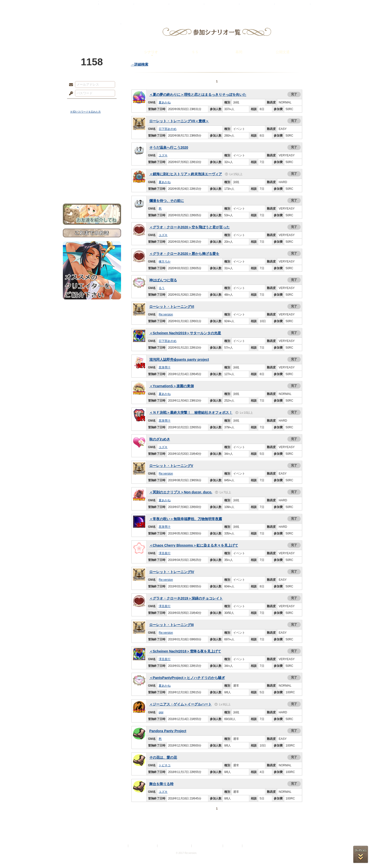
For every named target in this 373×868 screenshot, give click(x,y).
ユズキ (163, 155)
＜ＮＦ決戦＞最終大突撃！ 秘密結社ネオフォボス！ (191, 412)
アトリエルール (92, 166)
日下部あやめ (168, 129)
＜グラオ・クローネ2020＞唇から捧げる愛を (184, 254)
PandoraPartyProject (92, 27)
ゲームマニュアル (92, 152)
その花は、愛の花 (163, 757)
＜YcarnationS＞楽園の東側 (172, 386)
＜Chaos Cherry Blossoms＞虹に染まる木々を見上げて (194, 545)
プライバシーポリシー (143, 846)
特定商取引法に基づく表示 (175, 846)
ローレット (151, 6)
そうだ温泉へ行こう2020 (169, 147)
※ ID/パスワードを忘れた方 (86, 112)
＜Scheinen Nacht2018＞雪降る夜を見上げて (185, 651)
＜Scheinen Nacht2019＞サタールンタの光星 (185, 333)
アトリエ (187, 6)
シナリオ (151, 52)
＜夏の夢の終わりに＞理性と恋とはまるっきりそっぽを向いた (198, 95)
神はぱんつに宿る (163, 280)
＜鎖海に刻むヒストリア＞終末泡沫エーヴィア (186, 174)
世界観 (92, 135)
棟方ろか (165, 262)
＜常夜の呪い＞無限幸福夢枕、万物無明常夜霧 (186, 519)
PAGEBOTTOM (361, 854)
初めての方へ (92, 180)
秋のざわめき (160, 439)
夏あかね (165, 102)
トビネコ (165, 765)
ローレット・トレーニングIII (172, 625)
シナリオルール (92, 160)
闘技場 (292, 6)
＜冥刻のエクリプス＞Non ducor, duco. (181, 492)
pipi (161, 712)
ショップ (257, 6)
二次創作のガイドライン (207, 846)
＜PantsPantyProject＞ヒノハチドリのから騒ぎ (187, 678)
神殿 (116, 6)
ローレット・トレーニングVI (172, 307)
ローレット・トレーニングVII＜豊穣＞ (179, 121)
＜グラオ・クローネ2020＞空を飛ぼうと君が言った (189, 227)
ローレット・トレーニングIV (172, 572)
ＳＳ (195, 52)
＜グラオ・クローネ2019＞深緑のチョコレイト (186, 598)
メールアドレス (70, 85)
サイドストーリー (92, 144)
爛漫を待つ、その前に (167, 201)
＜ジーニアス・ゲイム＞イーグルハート (180, 704)
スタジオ (222, 6)
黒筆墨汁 (165, 367)
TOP (81, 6)
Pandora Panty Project (168, 731)
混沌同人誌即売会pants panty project (179, 360)
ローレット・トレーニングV (171, 466)
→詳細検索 (140, 64)
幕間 (239, 52)
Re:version (166, 314)
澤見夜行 (165, 553)
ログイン (80, 104)
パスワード (70, 94)
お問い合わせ (92, 188)
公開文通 (283, 52)
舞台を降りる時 (161, 784)
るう (162, 288)
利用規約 (121, 846)
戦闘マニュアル (92, 172)
